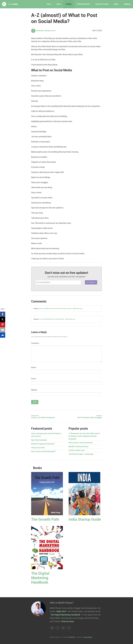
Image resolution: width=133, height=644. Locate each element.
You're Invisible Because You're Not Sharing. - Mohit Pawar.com (57, 319)
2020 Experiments (83, 4)
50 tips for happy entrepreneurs (43, 444)
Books (116, 4)
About (59, 4)
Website (34, 390)
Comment (35, 343)
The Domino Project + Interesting (81, 454)
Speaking (127, 4)
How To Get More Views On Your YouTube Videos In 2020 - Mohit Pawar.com (61, 309)
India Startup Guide (85, 520)
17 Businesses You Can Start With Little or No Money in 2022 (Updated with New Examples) (84, 436)
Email (34, 379)
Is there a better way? (77, 450)
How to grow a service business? (43, 452)
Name (34, 368)
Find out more (68, 621)
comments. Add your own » (44, 31)
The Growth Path (45, 520)
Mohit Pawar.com (10, 4)
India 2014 (61, 611)
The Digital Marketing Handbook (40, 578)
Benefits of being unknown (79, 447)
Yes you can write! (38, 448)
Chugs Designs (88, 637)
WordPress (72, 637)
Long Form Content (102, 4)
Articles (69, 4)
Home (49, 4)
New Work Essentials (39, 440)
